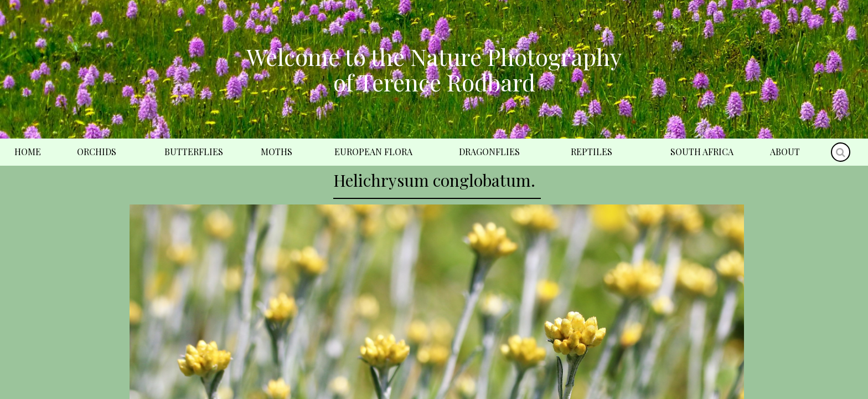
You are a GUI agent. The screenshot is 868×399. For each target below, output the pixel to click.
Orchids (97, 152)
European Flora (373, 152)
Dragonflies (489, 152)
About (785, 152)
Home (28, 152)
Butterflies (194, 152)
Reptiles (591, 152)
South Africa (702, 152)
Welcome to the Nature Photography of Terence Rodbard (434, 69)
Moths (277, 152)
